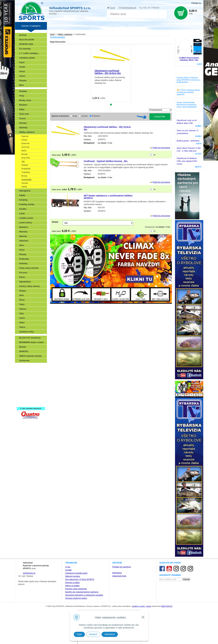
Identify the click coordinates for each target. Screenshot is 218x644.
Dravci (22, 71)
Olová (22, 250)
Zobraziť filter (160, 117)
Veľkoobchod (55, 26)
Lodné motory (26, 223)
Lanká (22, 214)
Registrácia (117, 573)
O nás (68, 567)
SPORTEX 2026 (26, 44)
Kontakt (69, 570)
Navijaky (23, 91)
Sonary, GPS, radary (29, 367)
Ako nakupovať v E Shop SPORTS (80, 579)
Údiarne (23, 309)
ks (155, 155)
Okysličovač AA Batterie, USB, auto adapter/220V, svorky (187, 161)
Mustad (23, 347)
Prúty (22, 96)
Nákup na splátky (73, 586)
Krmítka (23, 209)
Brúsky (24, 176)
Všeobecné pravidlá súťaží (76, 573)
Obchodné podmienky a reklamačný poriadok (84, 595)
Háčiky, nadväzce (27, 132)
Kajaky (22, 195)
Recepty (24, 399)
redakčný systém (139, 606)
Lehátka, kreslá (26, 218)
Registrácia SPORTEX (30, 403)
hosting (149, 606)
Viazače (25, 183)
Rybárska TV (135, 26)
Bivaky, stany (25, 100)
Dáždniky (23, 128)
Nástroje (23, 236)
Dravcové (26, 143)
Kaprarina (24, 380)
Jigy (23, 161)
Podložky (23, 264)
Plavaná (23, 81)
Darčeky (23, 123)
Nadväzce (24, 227)
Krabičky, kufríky (27, 204)
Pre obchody (25, 49)
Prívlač (23, 371)
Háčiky (24, 187)
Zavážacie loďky (27, 332)
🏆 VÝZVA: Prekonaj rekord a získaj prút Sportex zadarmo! (188, 92)
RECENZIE (120, 26)
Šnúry (22, 300)
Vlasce (22, 327)
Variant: (55, 222)
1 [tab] (111, 105)
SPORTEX (24, 351)
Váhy (22, 314)
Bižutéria (23, 105)
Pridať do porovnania (161, 148)
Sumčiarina (25, 385)
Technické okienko (152, 26)
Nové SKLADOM (27, 40)
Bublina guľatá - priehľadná (188, 141)
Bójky (22, 109)
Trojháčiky (26, 172)
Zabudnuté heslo (119, 576)
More (22, 85)
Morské (25, 154)
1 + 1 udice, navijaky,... (29, 53)
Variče (22, 318)
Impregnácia (25, 191)
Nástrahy (23, 232)
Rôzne (22, 277)
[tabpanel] (111, 74)
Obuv (22, 245)
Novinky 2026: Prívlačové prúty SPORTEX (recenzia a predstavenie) (188, 80)
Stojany (23, 291)
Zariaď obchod (70, 26)
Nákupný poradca (73, 576)
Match (24, 151)
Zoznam (85, 116)
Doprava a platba (72, 583)
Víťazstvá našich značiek (31, 389)
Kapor (22, 62)
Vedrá (22, 323)
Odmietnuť (110, 634)
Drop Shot (26, 158)
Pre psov (23, 273)
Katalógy (84, 26)
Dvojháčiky (26, 169)
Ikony (75, 116)
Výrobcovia (24, 361)
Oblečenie (24, 241)
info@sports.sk (129, 8)
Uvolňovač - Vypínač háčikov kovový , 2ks (106, 161)
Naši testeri (25, 394)
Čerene (23, 119)
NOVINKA (95, 26)
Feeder (22, 67)
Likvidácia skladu (27, 58)
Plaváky (23, 254)
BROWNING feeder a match (32, 342)
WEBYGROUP (167, 606)
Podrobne (96, 116)
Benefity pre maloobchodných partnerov (82, 592)
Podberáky (24, 259)
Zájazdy (184, 26)
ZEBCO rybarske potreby (31, 356)
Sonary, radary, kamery (30, 286)
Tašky (22, 304)
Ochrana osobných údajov (76, 598)
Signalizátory (25, 282)
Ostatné (25, 165)
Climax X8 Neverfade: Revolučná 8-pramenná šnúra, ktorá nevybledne (187, 105)
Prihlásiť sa (196, 3)
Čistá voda (24, 114)
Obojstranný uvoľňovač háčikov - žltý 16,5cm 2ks (108, 72)
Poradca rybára (171, 26)
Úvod (112, 8)
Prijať (79, 634)
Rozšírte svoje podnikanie (76, 589)
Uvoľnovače (27, 179)
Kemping (23, 200)
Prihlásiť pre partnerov (122, 567)
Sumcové (25, 147)
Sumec (22, 76)
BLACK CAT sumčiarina (30, 338)
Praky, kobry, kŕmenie (29, 268)
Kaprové (25, 136)
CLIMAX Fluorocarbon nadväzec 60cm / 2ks (189, 59)
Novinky (23, 35)
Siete (22, 295)
